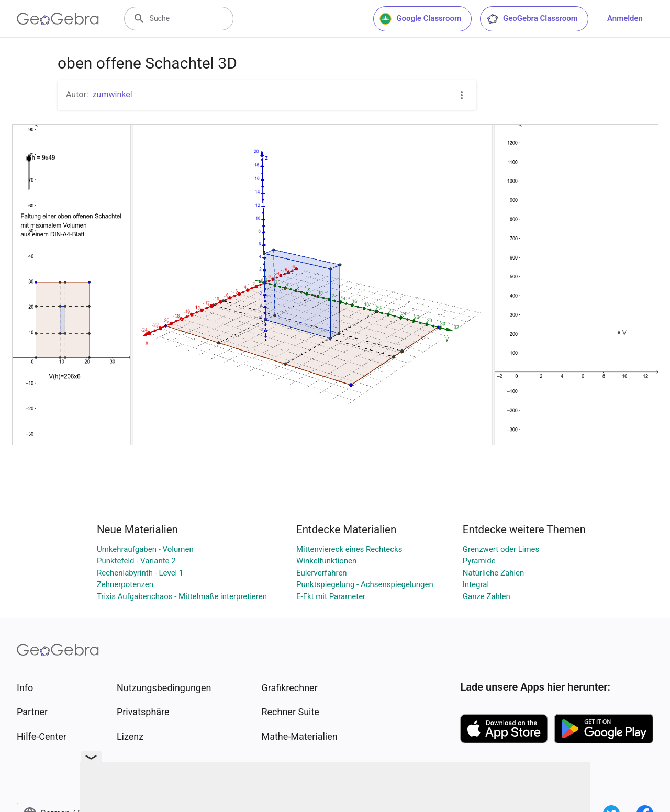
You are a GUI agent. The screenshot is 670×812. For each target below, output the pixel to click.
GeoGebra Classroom (532, 19)
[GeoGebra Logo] (58, 19)
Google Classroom (420, 19)
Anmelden (625, 18)
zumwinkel (113, 94)
